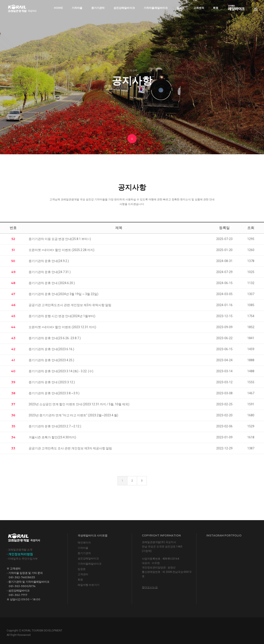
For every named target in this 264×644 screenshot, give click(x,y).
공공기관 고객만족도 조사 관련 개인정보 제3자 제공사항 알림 (70, 448)
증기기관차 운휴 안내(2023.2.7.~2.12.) (55, 426)
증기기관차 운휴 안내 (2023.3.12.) (52, 382)
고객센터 (199, 8)
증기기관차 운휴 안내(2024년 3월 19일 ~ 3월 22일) (63, 294)
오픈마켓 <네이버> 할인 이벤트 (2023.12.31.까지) (62, 327)
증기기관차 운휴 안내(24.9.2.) (49, 261)
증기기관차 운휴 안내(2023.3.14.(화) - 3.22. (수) (61, 371)
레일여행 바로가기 (89, 584)
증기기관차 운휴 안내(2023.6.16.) (51, 349)
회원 (216, 8)
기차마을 (77, 8)
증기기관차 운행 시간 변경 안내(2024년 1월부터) (62, 316)
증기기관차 (98, 8)
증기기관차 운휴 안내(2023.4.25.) (51, 360)
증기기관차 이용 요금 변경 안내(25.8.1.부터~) (60, 239)
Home (58, 8)
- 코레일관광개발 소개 (19, 549)
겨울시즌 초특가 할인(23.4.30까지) (52, 437)
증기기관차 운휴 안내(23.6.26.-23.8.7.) (55, 338)
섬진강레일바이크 (124, 8)
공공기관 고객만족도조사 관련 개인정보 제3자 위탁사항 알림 (70, 305)
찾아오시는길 (150, 587)
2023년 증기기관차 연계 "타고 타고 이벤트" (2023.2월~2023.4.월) (73, 415)
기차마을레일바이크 (156, 8)
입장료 (181, 8)
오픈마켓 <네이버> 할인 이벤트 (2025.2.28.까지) (61, 250)
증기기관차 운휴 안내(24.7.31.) (50, 272)
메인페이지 (84, 542)
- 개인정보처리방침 (20, 554)
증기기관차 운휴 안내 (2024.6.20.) (52, 283)
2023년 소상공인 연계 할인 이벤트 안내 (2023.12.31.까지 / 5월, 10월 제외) (79, 404)
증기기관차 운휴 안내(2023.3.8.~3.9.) (54, 393)
